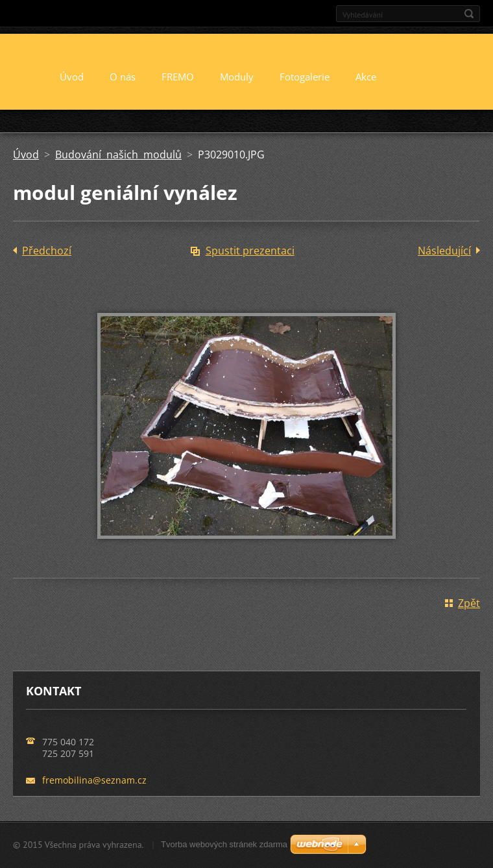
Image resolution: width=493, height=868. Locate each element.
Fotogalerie (305, 77)
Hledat (469, 14)
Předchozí (47, 251)
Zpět (469, 603)
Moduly (237, 77)
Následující (444, 251)
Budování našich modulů (118, 155)
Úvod (72, 77)
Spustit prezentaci (250, 251)
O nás (123, 77)
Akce (366, 77)
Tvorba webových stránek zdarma (224, 844)
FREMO (178, 77)
